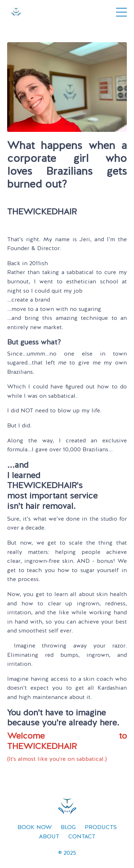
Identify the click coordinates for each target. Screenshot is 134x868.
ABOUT (49, 836)
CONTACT (82, 836)
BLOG (68, 827)
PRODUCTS (101, 827)
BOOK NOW (35, 827)
